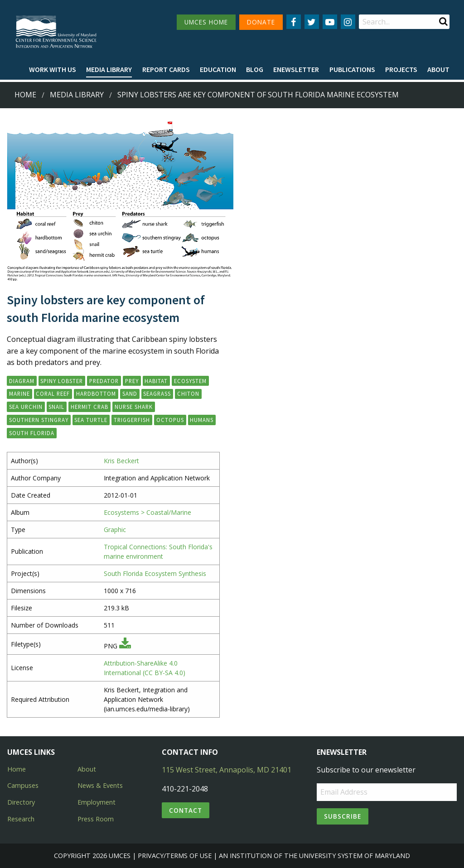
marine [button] (19, 393)
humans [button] (202, 420)
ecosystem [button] (190, 381)
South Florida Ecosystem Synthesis (155, 573)
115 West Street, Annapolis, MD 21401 (227, 770)
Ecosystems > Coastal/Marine (147, 512)
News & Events (100, 785)
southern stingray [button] (39, 420)
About (438, 69)
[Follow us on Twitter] (312, 22)
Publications (352, 69)
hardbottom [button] (96, 393)
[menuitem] (53, 70)
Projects (401, 69)
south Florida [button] (32, 433)
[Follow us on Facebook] (294, 22)
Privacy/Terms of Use (175, 856)
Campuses (23, 785)
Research (21, 819)
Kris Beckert (121, 461)
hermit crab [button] (89, 407)
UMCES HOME (206, 22)
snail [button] (56, 407)
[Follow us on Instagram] (348, 22)
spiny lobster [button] (62, 381)
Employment (97, 802)
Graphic (115, 530)
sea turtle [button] (91, 420)
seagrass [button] (157, 393)
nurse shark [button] (134, 407)
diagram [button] (22, 381)
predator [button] (104, 381)
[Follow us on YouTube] (330, 22)
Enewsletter (296, 69)
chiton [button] (188, 393)
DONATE (261, 22)
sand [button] (130, 393)
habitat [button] (156, 381)
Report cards (166, 69)
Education (218, 69)
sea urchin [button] (26, 407)
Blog (255, 69)
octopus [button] (170, 420)
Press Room (96, 819)
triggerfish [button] (132, 420)
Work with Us (53, 69)
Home (25, 95)
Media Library (109, 69)
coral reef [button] (53, 393)
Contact (186, 810)
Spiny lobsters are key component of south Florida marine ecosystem (258, 95)
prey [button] (132, 381)
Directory (21, 802)
